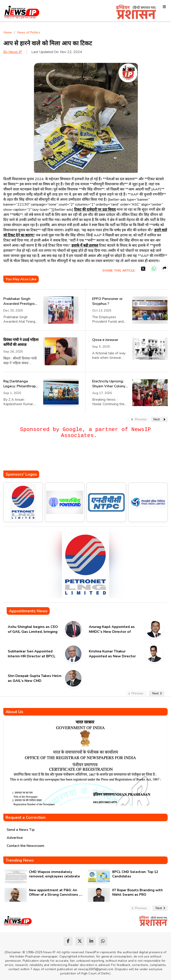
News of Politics (29, 32)
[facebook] (68, 941)
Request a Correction (25, 817)
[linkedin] (91, 941)
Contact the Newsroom (25, 846)
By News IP (13, 52)
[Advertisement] (84, 457)
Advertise (15, 838)
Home (8, 32)
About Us (14, 712)
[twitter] (80, 941)
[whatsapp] (103, 941)
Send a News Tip (21, 830)
